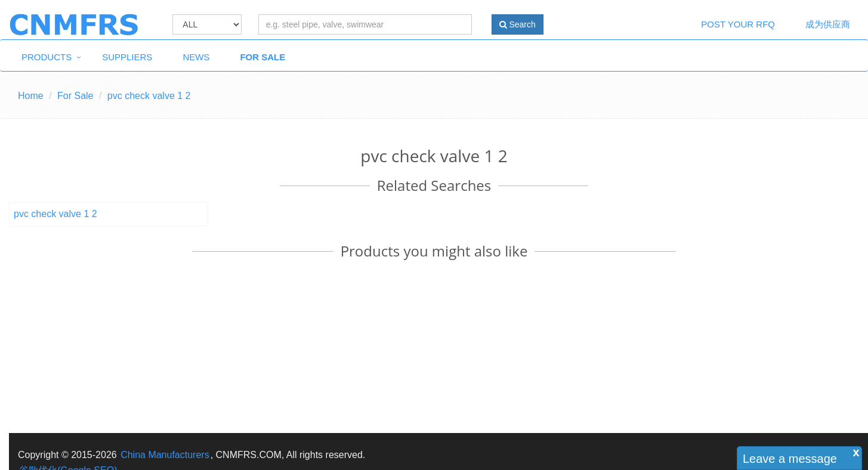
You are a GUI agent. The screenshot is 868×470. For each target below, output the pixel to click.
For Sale (262, 57)
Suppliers (127, 57)
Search (518, 24)
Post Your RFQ (738, 24)
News (196, 57)
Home (31, 96)
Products (47, 57)
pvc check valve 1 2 (55, 214)
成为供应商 (828, 24)
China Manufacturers (165, 455)
